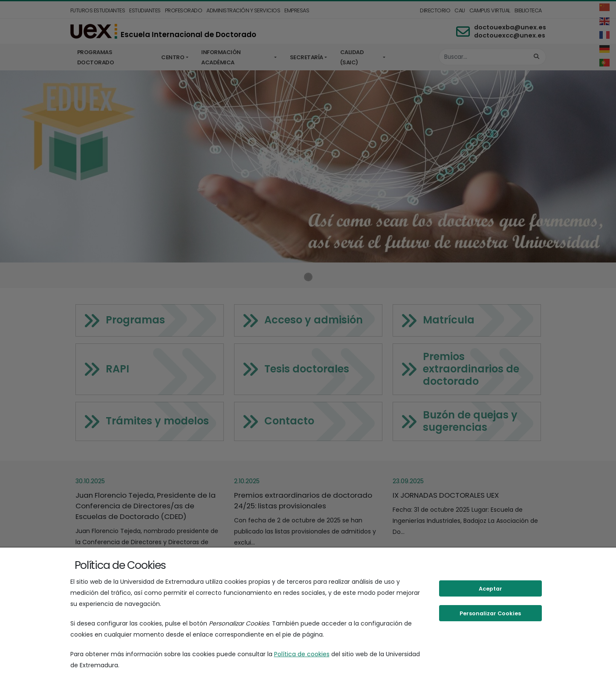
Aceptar (490, 589)
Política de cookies (302, 654)
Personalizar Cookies (490, 613)
